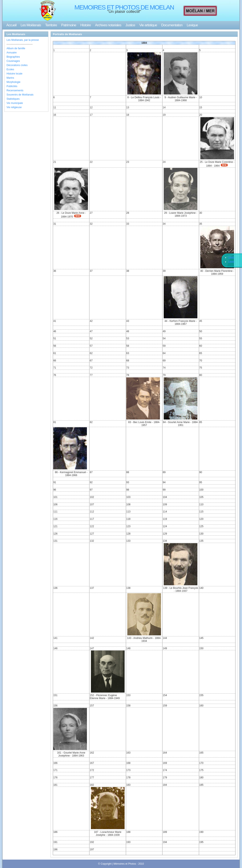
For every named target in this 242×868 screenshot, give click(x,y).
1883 (231, 258)
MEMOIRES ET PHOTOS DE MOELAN (124, 7)
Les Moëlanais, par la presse (23, 40)
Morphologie (13, 82)
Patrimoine (69, 25)
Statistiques (13, 99)
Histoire (86, 25)
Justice (130, 25)
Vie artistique (148, 25)
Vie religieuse (14, 107)
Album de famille (16, 48)
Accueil (11, 25)
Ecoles (10, 69)
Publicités (12, 86)
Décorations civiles (17, 65)
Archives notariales (108, 25)
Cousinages (13, 61)
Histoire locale (14, 74)
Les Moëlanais (31, 25)
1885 (231, 262)
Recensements (15, 90)
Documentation (172, 25)
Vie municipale (15, 103)
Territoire (51, 25)
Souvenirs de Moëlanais (20, 95)
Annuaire (12, 53)
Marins (10, 78)
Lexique (192, 25)
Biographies (13, 57)
